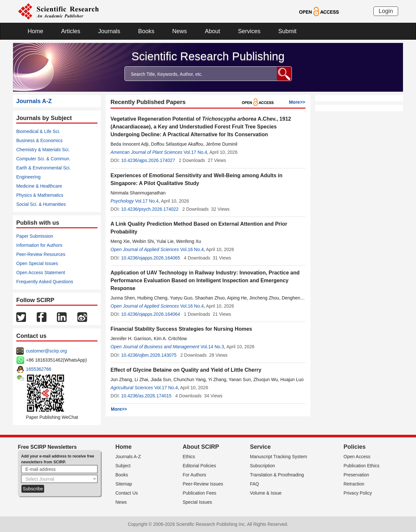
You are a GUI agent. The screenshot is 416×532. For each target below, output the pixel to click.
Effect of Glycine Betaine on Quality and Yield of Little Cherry (186, 370)
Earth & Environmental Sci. (43, 168)
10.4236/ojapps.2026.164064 (151, 314)
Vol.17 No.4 (195, 152)
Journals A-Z (128, 457)
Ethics (189, 457)
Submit (287, 31)
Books (146, 31)
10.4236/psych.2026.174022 (150, 209)
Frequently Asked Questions (45, 282)
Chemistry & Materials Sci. (43, 150)
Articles (71, 31)
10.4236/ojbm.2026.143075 (149, 355)
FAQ (254, 484)
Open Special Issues (37, 263)
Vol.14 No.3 (212, 347)
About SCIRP (201, 447)
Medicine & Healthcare (39, 186)
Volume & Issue (266, 493)
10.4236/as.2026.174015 (146, 396)
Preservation (356, 475)
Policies (355, 447)
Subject (123, 466)
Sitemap (124, 484)
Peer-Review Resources (41, 254)
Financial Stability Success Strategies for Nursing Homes (181, 329)
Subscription (262, 466)
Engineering (28, 177)
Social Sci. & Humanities (41, 204)
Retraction (354, 484)
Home (35, 31)
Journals (109, 31)
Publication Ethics (362, 466)
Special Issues (197, 502)
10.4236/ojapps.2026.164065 (151, 258)
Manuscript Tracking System (279, 457)
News (180, 31)
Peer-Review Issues (203, 484)
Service (260, 447)
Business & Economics (39, 140)
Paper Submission (35, 236)
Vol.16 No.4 (192, 249)
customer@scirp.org (46, 351)
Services (249, 31)
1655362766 (39, 369)
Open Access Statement (41, 273)
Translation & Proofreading (277, 475)
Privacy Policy (358, 493)
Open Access (357, 457)
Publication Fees (200, 493)
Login (386, 11)
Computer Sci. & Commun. (43, 159)
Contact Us (127, 493)
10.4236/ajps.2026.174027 (148, 160)
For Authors (194, 475)
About (212, 31)
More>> (297, 102)
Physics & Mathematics (40, 195)
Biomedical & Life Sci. (38, 131)
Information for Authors (39, 245)
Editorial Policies (199, 466)
